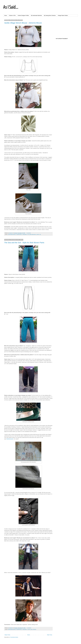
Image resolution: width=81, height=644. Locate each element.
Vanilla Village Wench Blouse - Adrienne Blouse (23, 23)
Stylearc (35, 629)
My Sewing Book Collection (50, 15)
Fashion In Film (12, 15)
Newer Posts (7, 635)
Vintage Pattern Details (63, 15)
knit (28, 234)
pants (32, 629)
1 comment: (29, 233)
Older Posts (50, 635)
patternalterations (33, 234)
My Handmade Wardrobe (36, 15)
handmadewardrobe (12, 234)
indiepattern (25, 234)
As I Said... (11, 7)
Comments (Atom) (14, 637)
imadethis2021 (19, 234)
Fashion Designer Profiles (23, 15)
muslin (29, 629)
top (40, 234)
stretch (38, 234)
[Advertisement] (66, 28)
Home (6, 15)
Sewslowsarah (10, 439)
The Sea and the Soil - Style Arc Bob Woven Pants (24, 243)
